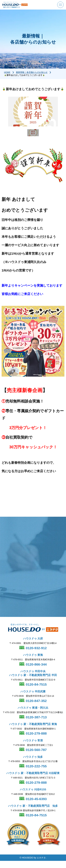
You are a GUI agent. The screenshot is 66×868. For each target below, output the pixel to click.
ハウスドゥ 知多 (33, 757)
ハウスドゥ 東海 (33, 655)
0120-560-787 (36, 750)
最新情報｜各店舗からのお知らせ (32, 72)
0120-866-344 (36, 664)
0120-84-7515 (36, 684)
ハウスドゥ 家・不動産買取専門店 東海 (33, 724)
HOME (7, 72)
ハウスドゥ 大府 (33, 639)
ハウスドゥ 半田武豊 (33, 692)
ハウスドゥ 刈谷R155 (33, 790)
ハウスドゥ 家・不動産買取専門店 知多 (33, 806)
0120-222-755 (36, 766)
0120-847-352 (36, 701)
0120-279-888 (36, 733)
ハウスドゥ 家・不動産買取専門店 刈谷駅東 (33, 773)
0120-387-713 (36, 717)
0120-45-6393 (36, 799)
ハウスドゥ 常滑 (33, 741)
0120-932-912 (36, 648)
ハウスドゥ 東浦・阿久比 (33, 708)
